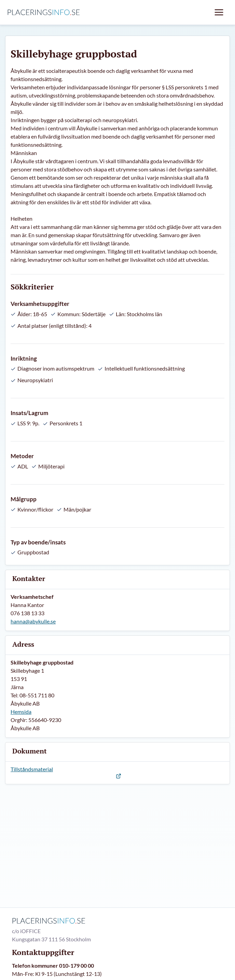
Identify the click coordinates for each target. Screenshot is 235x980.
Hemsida (21, 712)
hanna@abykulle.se (33, 621)
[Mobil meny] (219, 12)
